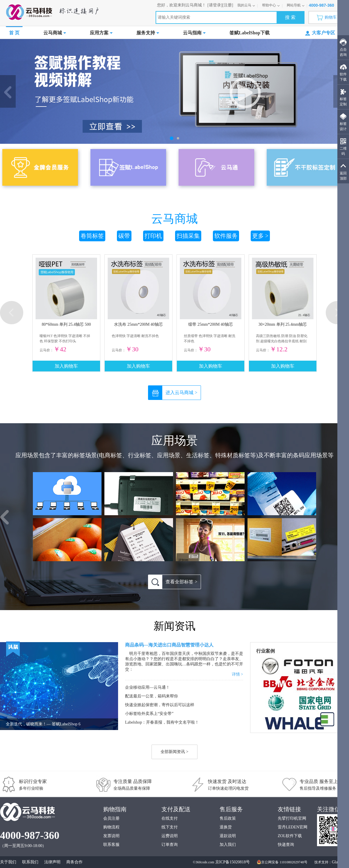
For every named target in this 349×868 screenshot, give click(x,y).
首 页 (14, 33)
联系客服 (111, 845)
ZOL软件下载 (290, 836)
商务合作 (74, 862)
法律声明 (52, 862)
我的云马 (246, 5)
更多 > (260, 236)
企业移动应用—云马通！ (147, 687)
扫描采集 (188, 236)
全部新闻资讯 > (174, 752)
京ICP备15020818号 (233, 862)
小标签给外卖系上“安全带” (149, 714)
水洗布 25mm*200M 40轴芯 (138, 324)
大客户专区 (320, 33)
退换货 (226, 827)
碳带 (124, 236)
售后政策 (228, 818)
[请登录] (215, 5)
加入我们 (228, 845)
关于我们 (8, 862)
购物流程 (111, 827)
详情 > (237, 674)
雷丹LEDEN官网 (293, 827)
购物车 (328, 17)
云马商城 (55, 33)
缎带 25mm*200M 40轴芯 (210, 324)
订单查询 (170, 845)
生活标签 (198, 455)
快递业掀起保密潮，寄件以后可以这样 (160, 705)
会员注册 (111, 818)
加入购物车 (66, 366)
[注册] (228, 5)
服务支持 (148, 33)
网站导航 (296, 5)
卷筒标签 (92, 236)
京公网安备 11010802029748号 (282, 862)
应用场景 (169, 455)
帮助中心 (271, 5)
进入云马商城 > (173, 393)
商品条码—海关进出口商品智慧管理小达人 (169, 645)
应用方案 (101, 33)
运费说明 (170, 836)
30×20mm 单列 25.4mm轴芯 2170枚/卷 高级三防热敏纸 (283, 326)
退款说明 (228, 836)
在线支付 (170, 818)
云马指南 (194, 33)
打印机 (153, 236)
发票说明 (111, 836)
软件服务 (226, 236)
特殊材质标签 (233, 455)
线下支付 (170, 827)
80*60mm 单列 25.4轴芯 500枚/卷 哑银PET (66, 326)
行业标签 (140, 455)
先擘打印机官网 (292, 818)
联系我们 (30, 862)
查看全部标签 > (173, 582)
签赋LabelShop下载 (250, 33)
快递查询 (286, 845)
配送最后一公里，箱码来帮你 (152, 696)
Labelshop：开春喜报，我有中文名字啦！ (162, 722)
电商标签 (111, 455)
